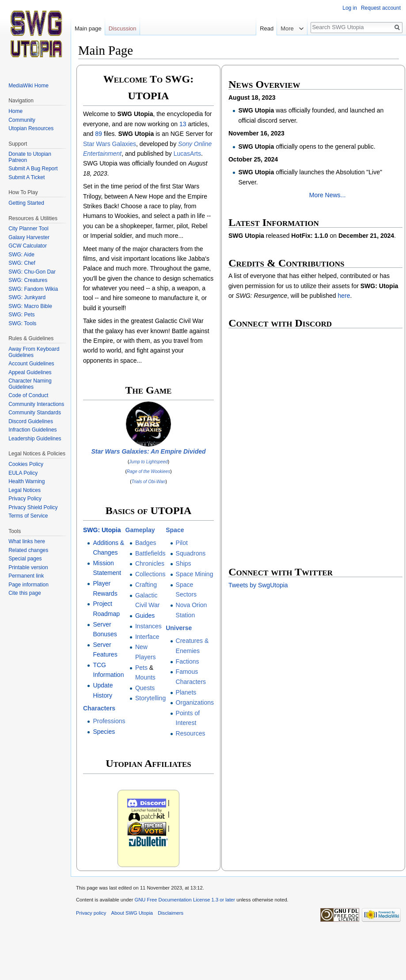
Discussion (123, 28)
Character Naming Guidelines (30, 384)
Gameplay (140, 530)
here (344, 296)
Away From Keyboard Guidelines (34, 352)
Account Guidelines (31, 364)
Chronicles (150, 563)
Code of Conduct (28, 395)
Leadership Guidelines (35, 439)
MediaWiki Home (28, 86)
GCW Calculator (28, 246)
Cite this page (25, 593)
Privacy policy (91, 913)
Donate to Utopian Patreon (30, 157)
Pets (141, 668)
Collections (150, 574)
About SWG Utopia (132, 913)
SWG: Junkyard (27, 297)
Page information (28, 585)
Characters (99, 708)
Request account (381, 8)
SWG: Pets (21, 315)
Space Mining (195, 574)
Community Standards (35, 413)
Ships (184, 563)
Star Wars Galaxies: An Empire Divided (148, 451)
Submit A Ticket (27, 177)
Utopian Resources (31, 128)
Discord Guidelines (31, 421)
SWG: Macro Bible (30, 306)
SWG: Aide (21, 255)
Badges (146, 543)
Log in (350, 8)
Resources (191, 733)
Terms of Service (28, 516)
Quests (145, 688)
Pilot (182, 543)
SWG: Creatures (28, 280)
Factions (188, 661)
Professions (109, 721)
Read (275, 28)
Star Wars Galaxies (110, 144)
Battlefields (150, 553)
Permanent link (26, 576)
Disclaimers (171, 913)
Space (175, 530)
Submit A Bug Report (33, 169)
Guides (145, 616)
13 (183, 124)
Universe (179, 628)
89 (99, 134)
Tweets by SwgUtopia (258, 585)
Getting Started (26, 203)
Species (104, 732)
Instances (148, 626)
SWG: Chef (22, 263)
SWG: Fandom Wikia (33, 289)
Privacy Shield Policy (33, 507)
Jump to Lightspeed (148, 462)
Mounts (145, 677)
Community (22, 120)
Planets (186, 692)
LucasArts (187, 154)
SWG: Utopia (102, 530)
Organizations (195, 702)
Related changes (28, 550)
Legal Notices (25, 490)
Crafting (146, 585)
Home (15, 111)
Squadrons (191, 553)
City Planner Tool (28, 229)
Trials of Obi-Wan (149, 482)
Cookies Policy (26, 464)
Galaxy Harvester (29, 237)
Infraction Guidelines (32, 430)
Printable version (28, 567)
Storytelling (150, 698)
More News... (327, 195)
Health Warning (27, 481)
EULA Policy (23, 473)
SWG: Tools (22, 323)
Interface (147, 637)
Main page (88, 28)
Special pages (25, 559)
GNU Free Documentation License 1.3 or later (185, 900)
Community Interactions (36, 404)
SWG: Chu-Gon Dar (32, 272)
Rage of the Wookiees (148, 471)
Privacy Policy (25, 499)
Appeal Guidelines (30, 372)
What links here (27, 541)
